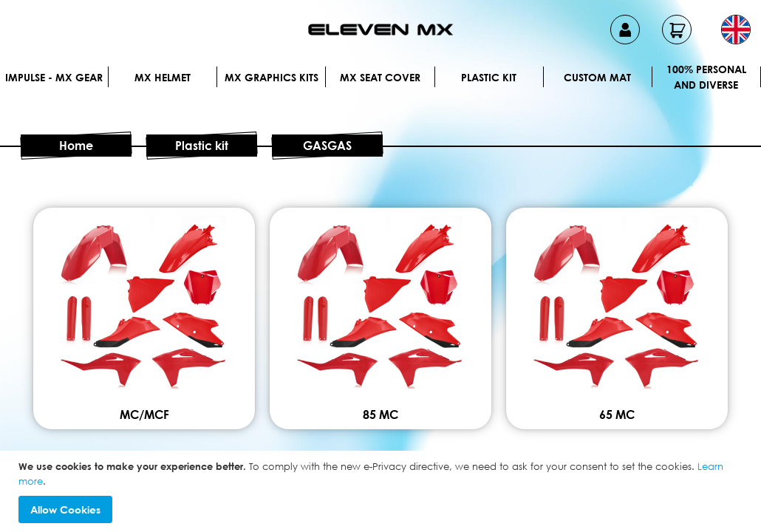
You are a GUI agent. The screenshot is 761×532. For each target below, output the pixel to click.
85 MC (380, 415)
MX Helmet (163, 77)
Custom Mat (597, 77)
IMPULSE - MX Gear (54, 77)
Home (76, 146)
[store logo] (380, 30)
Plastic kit (489, 77)
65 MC (617, 415)
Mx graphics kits (272, 77)
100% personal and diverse (706, 77)
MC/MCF (144, 415)
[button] (736, 30)
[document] (382, 491)
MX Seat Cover (380, 77)
